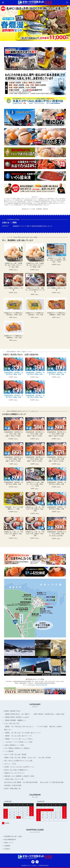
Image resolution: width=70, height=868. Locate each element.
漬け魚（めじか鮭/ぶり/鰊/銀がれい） (17, 770)
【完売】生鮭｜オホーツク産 (14, 779)
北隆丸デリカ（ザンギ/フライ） (15, 773)
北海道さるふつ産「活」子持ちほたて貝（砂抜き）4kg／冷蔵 (35, 534)
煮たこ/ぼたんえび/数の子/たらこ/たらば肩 (18, 761)
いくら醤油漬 (9, 751)
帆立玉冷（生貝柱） (56, 727)
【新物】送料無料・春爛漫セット (15, 720)
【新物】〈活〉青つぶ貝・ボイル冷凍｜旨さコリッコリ (23, 733)
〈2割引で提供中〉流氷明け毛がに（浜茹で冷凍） (49, 714)
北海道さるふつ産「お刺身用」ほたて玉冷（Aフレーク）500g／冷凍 (35, 265)
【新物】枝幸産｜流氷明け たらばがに (17, 717)
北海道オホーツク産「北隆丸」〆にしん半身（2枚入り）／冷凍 (35, 484)
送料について (9, 843)
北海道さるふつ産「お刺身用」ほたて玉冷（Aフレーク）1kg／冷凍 (13, 265)
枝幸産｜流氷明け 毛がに (13, 711)
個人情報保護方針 (10, 840)
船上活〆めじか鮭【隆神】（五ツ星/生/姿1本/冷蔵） (21, 782)
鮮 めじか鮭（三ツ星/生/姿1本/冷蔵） (52, 782)
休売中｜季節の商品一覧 (12, 789)
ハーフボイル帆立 (42, 727)
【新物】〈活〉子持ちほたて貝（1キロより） (19, 727)
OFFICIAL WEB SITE (42, 685)
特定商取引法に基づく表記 (13, 836)
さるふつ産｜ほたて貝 (12, 723)
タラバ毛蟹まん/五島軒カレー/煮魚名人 (17, 748)
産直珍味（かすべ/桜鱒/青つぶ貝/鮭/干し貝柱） (20, 776)
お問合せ (7, 849)
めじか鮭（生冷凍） (45, 758)
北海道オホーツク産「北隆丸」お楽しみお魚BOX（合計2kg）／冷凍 (57, 260)
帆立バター (8, 730)
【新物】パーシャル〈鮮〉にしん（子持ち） (19, 739)
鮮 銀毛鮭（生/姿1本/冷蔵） (13, 785)
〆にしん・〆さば (10, 764)
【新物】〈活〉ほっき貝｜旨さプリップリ (18, 736)
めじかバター (32, 758)
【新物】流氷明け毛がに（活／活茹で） (17, 714)
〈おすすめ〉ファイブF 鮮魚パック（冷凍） (19, 742)
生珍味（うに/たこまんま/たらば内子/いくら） (20, 767)
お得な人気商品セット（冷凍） (15, 745)
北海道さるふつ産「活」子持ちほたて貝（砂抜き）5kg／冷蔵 (35, 509)
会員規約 (7, 846)
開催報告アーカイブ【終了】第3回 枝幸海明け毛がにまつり (33, 226)
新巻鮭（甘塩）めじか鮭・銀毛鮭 (15, 758)
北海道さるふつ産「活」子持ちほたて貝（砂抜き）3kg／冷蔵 (13, 534)
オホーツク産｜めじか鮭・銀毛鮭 (15, 754)
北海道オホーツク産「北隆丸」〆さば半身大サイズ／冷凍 (35, 290)
